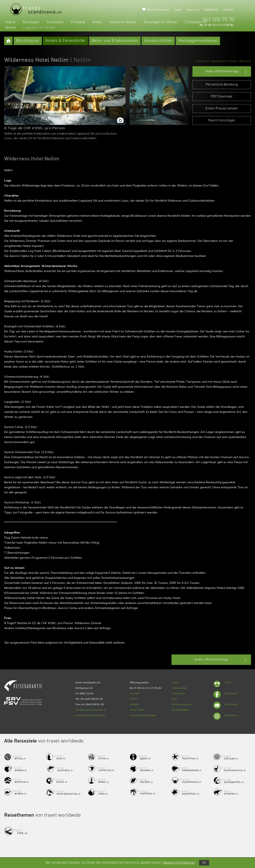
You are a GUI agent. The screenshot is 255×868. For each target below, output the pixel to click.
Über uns (193, 10)
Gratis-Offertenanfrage (226, 72)
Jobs (174, 699)
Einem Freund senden (222, 109)
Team (178, 10)
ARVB (175, 682)
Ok (204, 863)
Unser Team (137, 710)
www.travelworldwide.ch (90, 715)
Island (10, 22)
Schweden (55, 22)
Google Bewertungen (143, 715)
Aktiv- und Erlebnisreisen (115, 41)
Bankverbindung (181, 704)
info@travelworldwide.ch (90, 710)
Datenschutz (179, 688)
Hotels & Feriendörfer (65, 41)
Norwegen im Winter (161, 22)
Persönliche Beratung (222, 85)
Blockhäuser (28, 41)
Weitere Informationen (179, 863)
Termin (134, 699)
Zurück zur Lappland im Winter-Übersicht (223, 61)
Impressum (178, 693)
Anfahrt (134, 704)
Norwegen (31, 22)
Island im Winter (123, 22)
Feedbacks (211, 10)
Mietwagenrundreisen (198, 41)
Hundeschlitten (158, 41)
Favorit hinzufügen (222, 120)
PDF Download (222, 97)
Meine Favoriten (159, 10)
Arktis (97, 22)
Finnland (78, 22)
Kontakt (229, 10)
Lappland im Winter (39, 28)
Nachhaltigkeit (180, 710)
